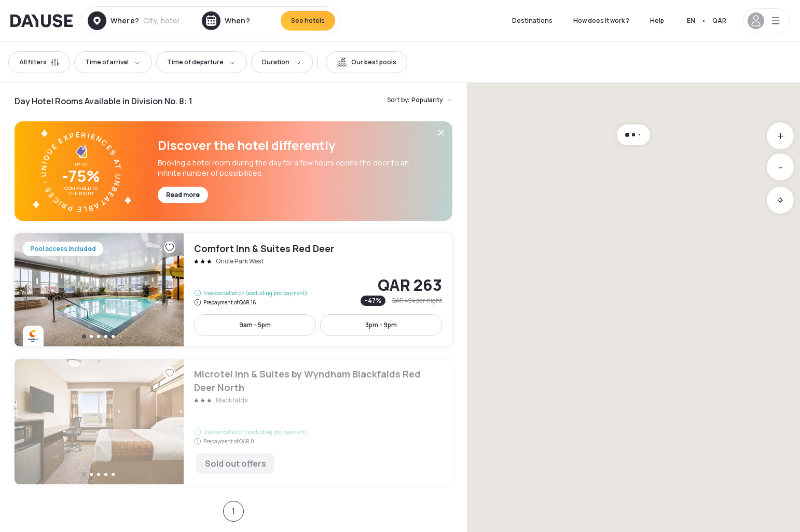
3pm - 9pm (381, 325)
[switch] (367, 62)
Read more (183, 195)
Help (657, 20)
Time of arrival (113, 62)
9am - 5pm (255, 325)
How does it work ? (601, 20)
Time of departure (202, 62)
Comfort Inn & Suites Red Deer (233, 290)
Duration (282, 62)
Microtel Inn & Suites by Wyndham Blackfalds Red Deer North (233, 422)
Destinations (532, 20)
